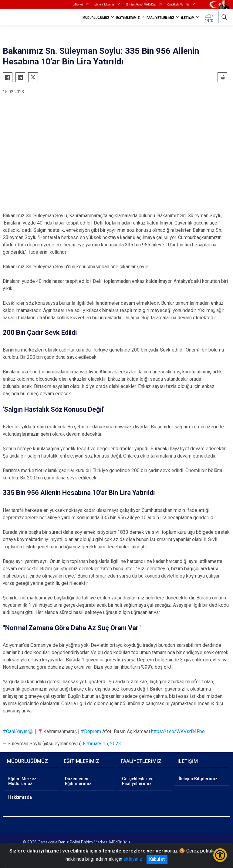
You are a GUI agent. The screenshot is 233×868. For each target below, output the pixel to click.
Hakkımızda (20, 797)
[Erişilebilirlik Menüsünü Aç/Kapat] (220, 855)
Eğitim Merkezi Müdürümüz (23, 781)
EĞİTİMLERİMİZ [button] (128, 18)
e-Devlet (78, 5)
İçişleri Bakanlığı (105, 5)
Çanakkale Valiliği (179, 5)
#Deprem (91, 731)
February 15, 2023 (102, 744)
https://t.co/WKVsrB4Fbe (178, 731)
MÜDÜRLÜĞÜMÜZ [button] (96, 18)
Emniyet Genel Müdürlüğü (141, 5)
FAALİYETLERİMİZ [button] (160, 18)
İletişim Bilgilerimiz (198, 779)
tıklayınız (133, 859)
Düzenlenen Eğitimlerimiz (78, 781)
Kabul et (157, 859)
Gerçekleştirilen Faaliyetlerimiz (138, 781)
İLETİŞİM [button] (188, 18)
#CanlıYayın (15, 731)
